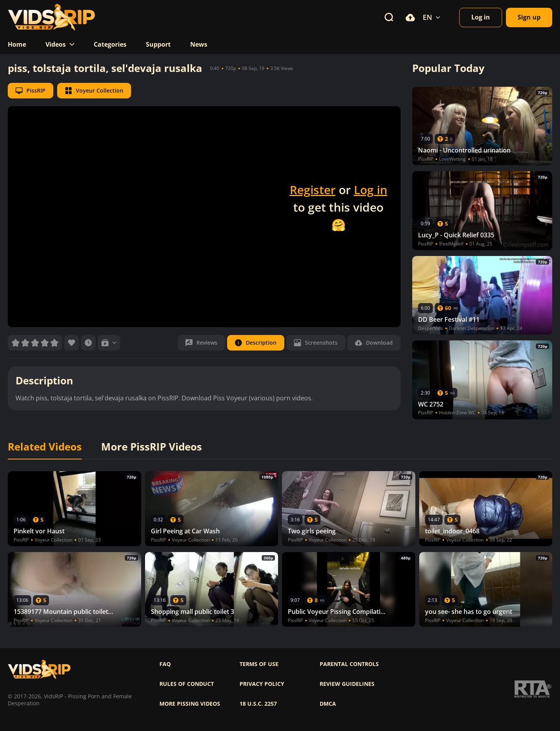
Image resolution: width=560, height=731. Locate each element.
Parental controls (349, 664)
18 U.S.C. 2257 (258, 704)
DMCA (328, 704)
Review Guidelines (347, 684)
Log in (371, 190)
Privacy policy (262, 684)
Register (313, 190)
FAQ (165, 664)
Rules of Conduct (187, 684)
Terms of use (259, 664)
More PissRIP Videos (151, 447)
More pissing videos (190, 704)
